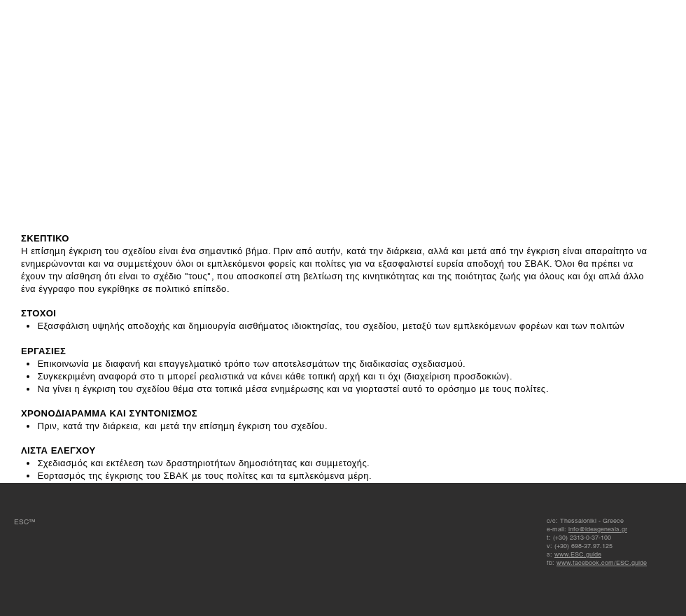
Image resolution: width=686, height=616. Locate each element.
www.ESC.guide (578, 554)
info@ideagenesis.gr (598, 529)
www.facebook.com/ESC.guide (602, 563)
